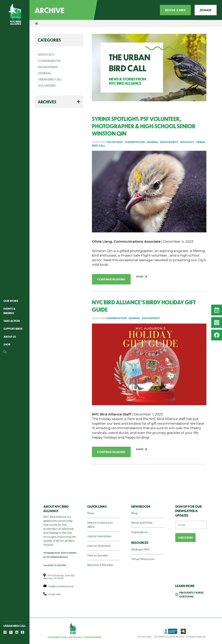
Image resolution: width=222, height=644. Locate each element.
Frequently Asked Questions (191, 594)
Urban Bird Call (14, 626)
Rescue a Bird (175, 10)
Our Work (11, 301)
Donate (206, 10)
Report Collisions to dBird (100, 525)
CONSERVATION (49, 61)
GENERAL (44, 73)
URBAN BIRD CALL (50, 79)
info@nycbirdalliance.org (61, 586)
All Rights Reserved (196, 637)
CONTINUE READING (111, 279)
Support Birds (13, 329)
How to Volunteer (99, 546)
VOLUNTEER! (47, 85)
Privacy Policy (145, 637)
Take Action (12, 321)
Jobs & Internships (99, 536)
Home (36, 23)
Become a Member (100, 565)
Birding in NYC (141, 549)
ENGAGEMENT (48, 67)
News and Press (142, 523)
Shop (7, 344)
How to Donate (97, 555)
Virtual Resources (143, 559)
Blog (134, 513)
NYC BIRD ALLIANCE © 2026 (169, 637)
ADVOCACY (46, 54)
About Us (10, 337)
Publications (139, 532)
